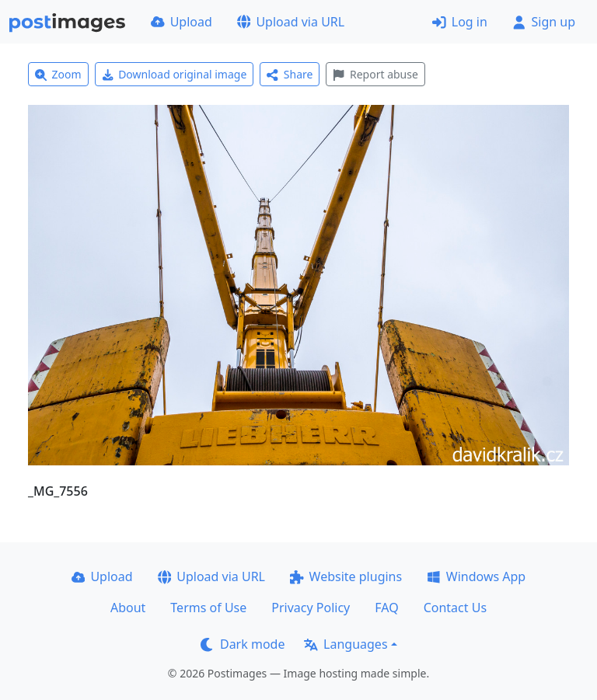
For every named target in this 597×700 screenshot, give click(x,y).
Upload (182, 22)
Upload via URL (291, 22)
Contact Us (455, 608)
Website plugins (346, 576)
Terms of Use (208, 608)
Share (290, 74)
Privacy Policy (311, 608)
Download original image (175, 74)
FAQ (386, 608)
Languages (346, 644)
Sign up (544, 22)
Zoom (58, 74)
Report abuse (375, 74)
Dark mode (243, 644)
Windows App (476, 576)
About (128, 608)
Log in (460, 22)
